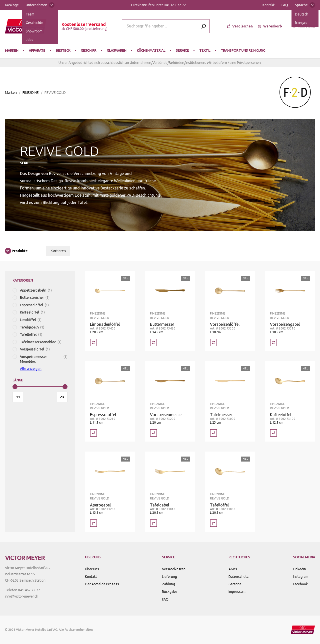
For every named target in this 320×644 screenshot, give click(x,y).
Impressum (237, 592)
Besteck (63, 50)
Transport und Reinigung (243, 50)
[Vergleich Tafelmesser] (213, 433)
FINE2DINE (31, 93)
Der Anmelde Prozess (102, 584)
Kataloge (12, 5)
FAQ (285, 5)
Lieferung (169, 577)
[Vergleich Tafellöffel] (213, 523)
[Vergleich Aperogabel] (93, 523)
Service (182, 50)
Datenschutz (239, 577)
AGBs (233, 569)
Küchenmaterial (151, 50)
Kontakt (268, 5)
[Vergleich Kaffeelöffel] (273, 433)
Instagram (301, 577)
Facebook (300, 584)
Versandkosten (174, 569)
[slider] (15, 387)
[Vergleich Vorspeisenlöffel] (213, 342)
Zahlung (168, 584)
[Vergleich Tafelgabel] (153, 523)
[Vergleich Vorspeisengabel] (273, 342)
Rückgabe (170, 592)
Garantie (235, 584)
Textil (205, 50)
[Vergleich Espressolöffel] (93, 433)
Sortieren (58, 251)
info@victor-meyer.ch (22, 596)
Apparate (37, 50)
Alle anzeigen (31, 369)
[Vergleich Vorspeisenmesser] (153, 433)
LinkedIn (299, 569)
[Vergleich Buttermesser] (153, 342)
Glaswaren (116, 50)
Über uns (92, 569)
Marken (12, 50)
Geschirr (88, 50)
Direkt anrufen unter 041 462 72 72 (159, 5)
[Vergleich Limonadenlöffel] (93, 342)
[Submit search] (203, 26)
